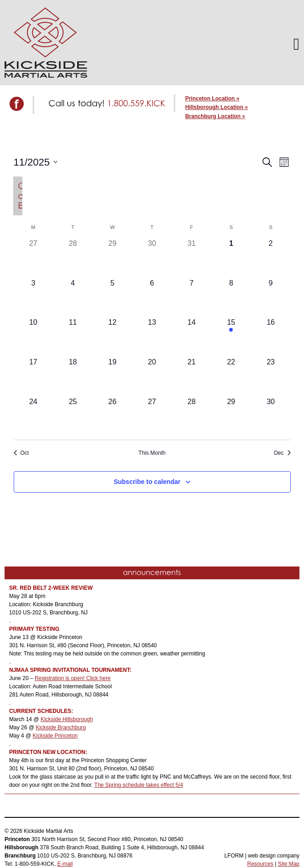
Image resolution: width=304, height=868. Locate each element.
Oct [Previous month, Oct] (21, 453)
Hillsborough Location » (217, 107)
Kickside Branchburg (61, 728)
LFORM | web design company (262, 856)
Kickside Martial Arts (46, 43)
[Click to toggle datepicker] (36, 162)
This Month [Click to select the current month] (152, 453)
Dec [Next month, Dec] (282, 453)
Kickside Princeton (55, 736)
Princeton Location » (212, 99)
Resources (260, 864)
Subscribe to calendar (147, 482)
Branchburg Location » (215, 116)
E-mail (65, 864)
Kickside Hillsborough (67, 719)
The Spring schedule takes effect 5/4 (139, 785)
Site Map (289, 864)
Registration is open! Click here (73, 678)
